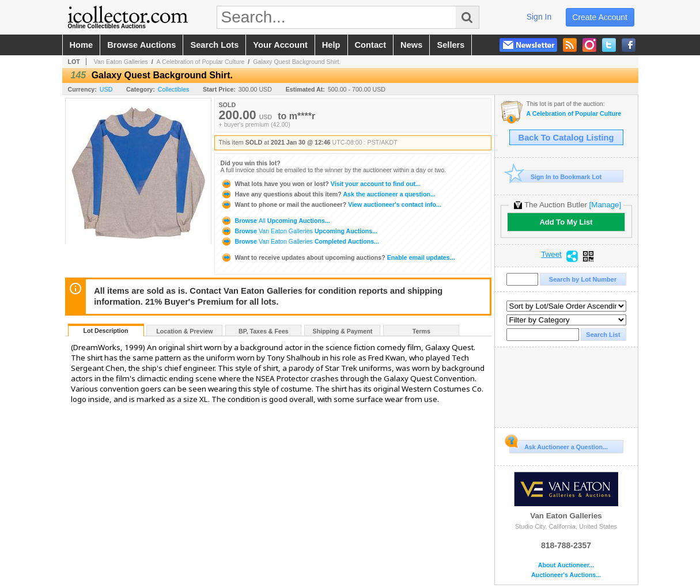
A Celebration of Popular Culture (201, 62)
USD (106, 89)
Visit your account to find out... (321, 184)
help (331, 45)
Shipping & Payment (343, 331)
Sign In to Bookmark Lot (556, 177)
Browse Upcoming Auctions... (275, 221)
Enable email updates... (338, 257)
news (411, 45)
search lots (214, 45)
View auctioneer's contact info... (331, 204)
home (82, 45)
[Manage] (605, 205)
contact (371, 45)
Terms (421, 331)
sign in (539, 17)
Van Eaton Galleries (121, 62)
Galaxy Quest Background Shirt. (297, 62)
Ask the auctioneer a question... (328, 194)
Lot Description (105, 331)
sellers (451, 45)
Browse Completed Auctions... (300, 241)
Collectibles (174, 89)
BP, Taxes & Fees (264, 331)
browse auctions (141, 45)
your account (280, 45)
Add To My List (566, 222)
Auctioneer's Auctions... (566, 575)
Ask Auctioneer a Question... (559, 445)
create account (600, 17)
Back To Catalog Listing (566, 138)
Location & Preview (184, 331)
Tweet (551, 255)
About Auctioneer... (566, 565)
